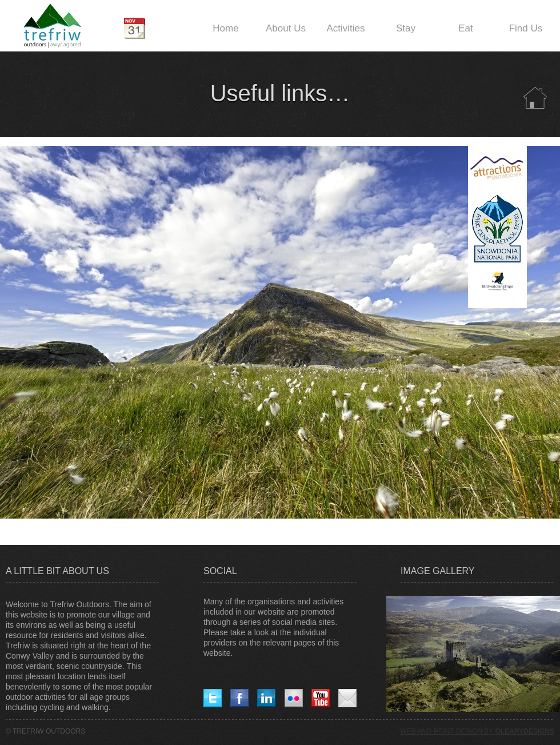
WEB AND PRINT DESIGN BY (477, 731)
